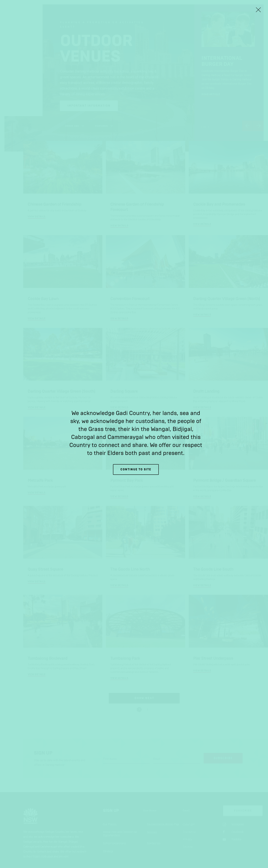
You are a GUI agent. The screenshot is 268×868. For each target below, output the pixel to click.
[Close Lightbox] (258, 10)
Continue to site (136, 469)
